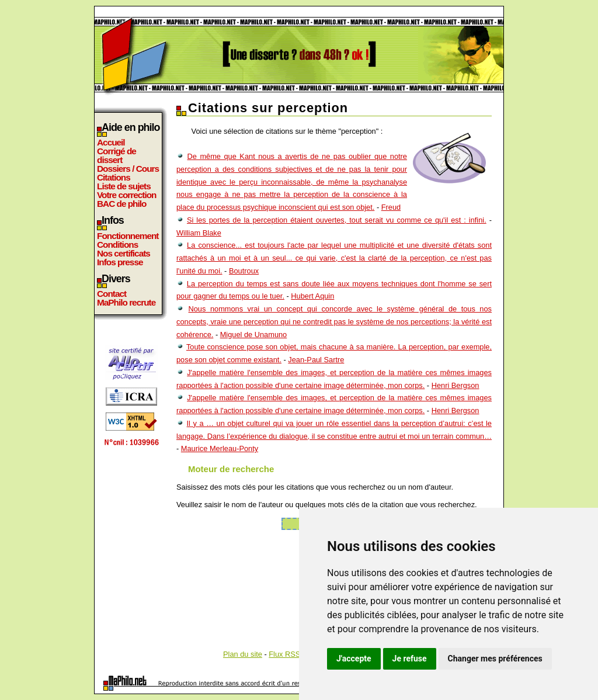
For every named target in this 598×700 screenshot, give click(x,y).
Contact (112, 294)
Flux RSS (284, 654)
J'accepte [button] (354, 659)
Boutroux (244, 271)
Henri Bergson (456, 385)
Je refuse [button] (410, 659)
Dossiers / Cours (128, 169)
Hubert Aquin (312, 296)
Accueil (111, 142)
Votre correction (127, 195)
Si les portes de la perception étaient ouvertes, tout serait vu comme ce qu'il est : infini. (337, 220)
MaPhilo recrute (126, 302)
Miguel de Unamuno (254, 335)
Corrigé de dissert (117, 155)
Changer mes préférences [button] (495, 659)
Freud (391, 207)
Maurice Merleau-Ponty (220, 448)
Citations (114, 177)
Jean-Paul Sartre (316, 360)
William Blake (199, 233)
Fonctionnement (128, 236)
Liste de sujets (124, 186)
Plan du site (243, 654)
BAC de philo (121, 204)
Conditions (117, 245)
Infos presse (120, 262)
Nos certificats (124, 253)
